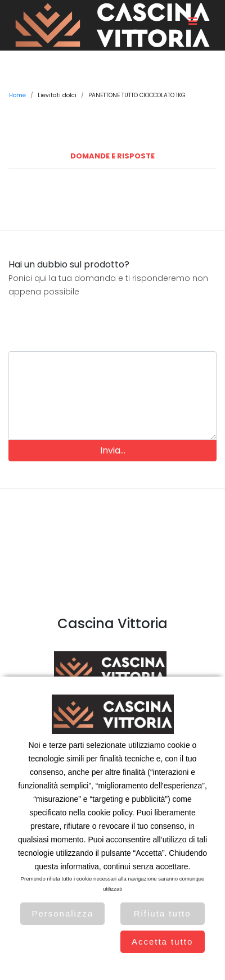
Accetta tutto (162, 942)
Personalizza (62, 913)
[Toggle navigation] (192, 21)
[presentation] (112, 320)
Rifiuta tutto (163, 913)
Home (17, 95)
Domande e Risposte (112, 156)
